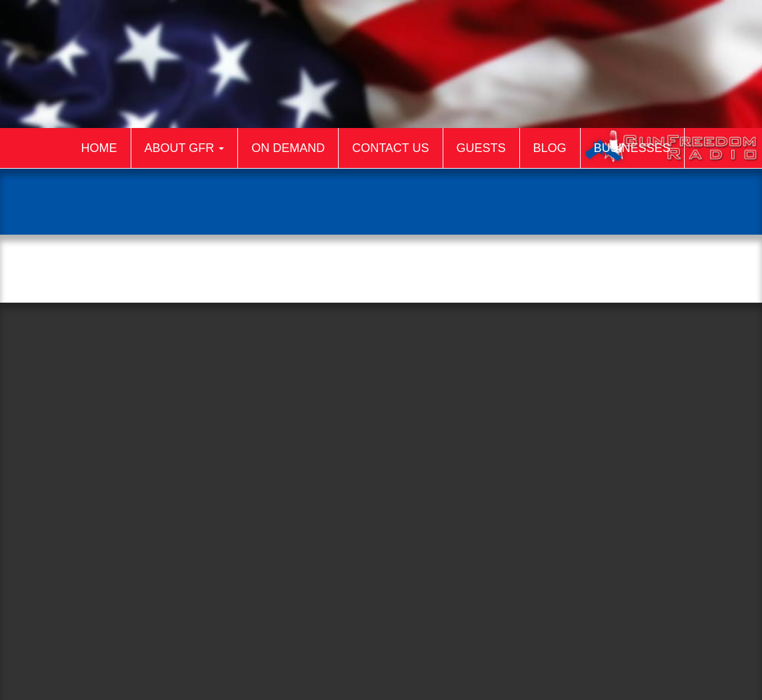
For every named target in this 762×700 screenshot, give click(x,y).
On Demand (288, 148)
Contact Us (390, 148)
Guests (481, 148)
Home (99, 148)
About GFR (185, 148)
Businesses (632, 148)
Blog (550, 148)
